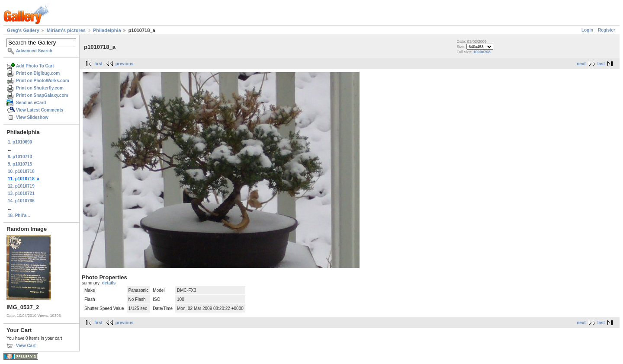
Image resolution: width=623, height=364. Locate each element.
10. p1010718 (21, 171)
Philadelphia (107, 30)
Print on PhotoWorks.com (43, 81)
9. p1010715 (20, 164)
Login (587, 30)
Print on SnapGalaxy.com (42, 95)
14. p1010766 (21, 201)
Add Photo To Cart (35, 66)
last (601, 64)
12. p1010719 (21, 186)
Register (607, 30)
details (109, 283)
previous (125, 64)
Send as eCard (31, 103)
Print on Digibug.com (38, 73)
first (98, 64)
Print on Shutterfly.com (40, 88)
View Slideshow (32, 117)
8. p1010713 (20, 157)
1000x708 (482, 52)
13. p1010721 (21, 193)
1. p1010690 (20, 142)
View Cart (26, 346)
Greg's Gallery (23, 30)
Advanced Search (34, 51)
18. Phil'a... (19, 216)
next (581, 64)
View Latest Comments (40, 110)
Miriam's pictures (66, 30)
